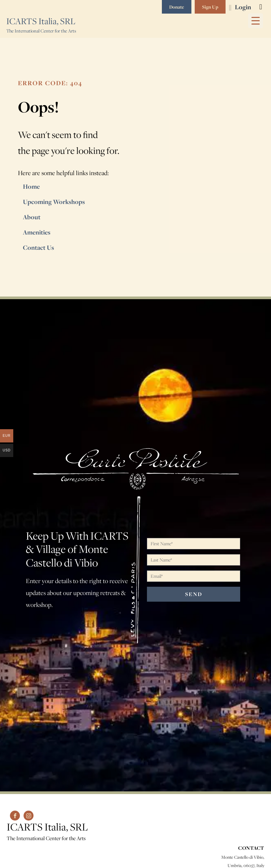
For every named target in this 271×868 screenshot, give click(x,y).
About (32, 217)
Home (31, 186)
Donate (177, 7)
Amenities (37, 232)
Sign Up (210, 7)
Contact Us (38, 247)
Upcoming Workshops (54, 202)
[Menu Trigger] (256, 21)
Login (243, 7)
